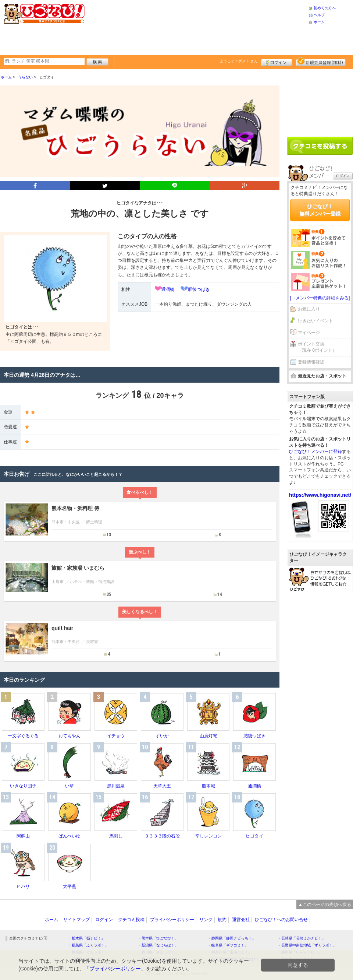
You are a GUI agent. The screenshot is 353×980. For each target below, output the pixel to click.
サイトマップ (76, 920)
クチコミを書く (320, 146)
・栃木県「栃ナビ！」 (86, 938)
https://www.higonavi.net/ (320, 495)
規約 (222, 920)
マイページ (309, 333)
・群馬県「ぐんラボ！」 (88, 952)
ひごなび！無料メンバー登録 (320, 210)
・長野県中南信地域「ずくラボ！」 (307, 945)
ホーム (319, 22)
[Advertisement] (141, 27)
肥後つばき (199, 289)
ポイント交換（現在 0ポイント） (317, 347)
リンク (206, 920)
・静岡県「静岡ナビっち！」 (232, 938)
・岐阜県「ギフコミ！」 (228, 945)
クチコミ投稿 (131, 920)
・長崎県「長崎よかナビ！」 (302, 938)
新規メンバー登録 (321, 62)
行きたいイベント (315, 321)
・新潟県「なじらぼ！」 (158, 945)
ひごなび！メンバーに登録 (315, 452)
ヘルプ (319, 15)
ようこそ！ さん (239, 61)
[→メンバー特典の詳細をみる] (320, 298)
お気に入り (309, 309)
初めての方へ (325, 8)
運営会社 (241, 920)
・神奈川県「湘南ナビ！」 (230, 952)
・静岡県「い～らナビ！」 (300, 952)
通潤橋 (168, 289)
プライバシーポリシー (172, 920)
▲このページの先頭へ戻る (325, 905)
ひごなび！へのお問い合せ (281, 920)
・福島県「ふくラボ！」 (88, 945)
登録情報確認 (311, 362)
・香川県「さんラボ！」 (158, 952)
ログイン (277, 62)
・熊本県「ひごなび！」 (158, 938)
